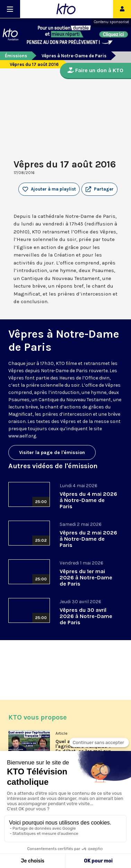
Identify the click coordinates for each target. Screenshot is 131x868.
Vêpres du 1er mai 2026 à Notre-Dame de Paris (86, 577)
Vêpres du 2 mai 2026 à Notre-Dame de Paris (88, 539)
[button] (99, 189)
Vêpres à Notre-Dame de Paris (74, 56)
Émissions (16, 56)
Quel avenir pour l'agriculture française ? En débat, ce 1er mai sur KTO (83, 749)
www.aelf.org (22, 436)
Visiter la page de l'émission (52, 452)
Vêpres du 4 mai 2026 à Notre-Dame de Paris (88, 500)
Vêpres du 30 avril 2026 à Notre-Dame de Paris (86, 616)
